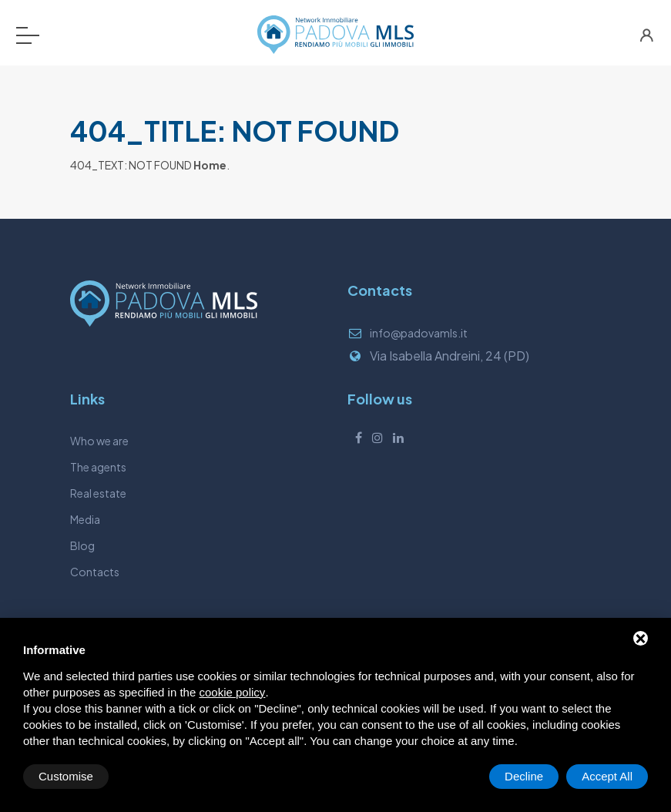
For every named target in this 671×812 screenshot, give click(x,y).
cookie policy (232, 692)
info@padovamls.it (419, 333)
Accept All (607, 776)
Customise (66, 776)
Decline (524, 776)
